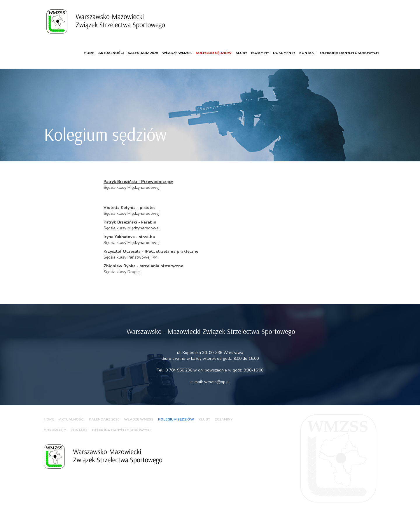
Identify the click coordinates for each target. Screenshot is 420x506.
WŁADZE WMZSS (177, 48)
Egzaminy (260, 48)
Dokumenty (284, 48)
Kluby (241, 48)
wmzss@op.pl (217, 377)
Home (89, 48)
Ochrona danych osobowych (349, 48)
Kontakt (308, 48)
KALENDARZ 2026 (143, 48)
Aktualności (111, 48)
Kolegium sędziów (214, 48)
